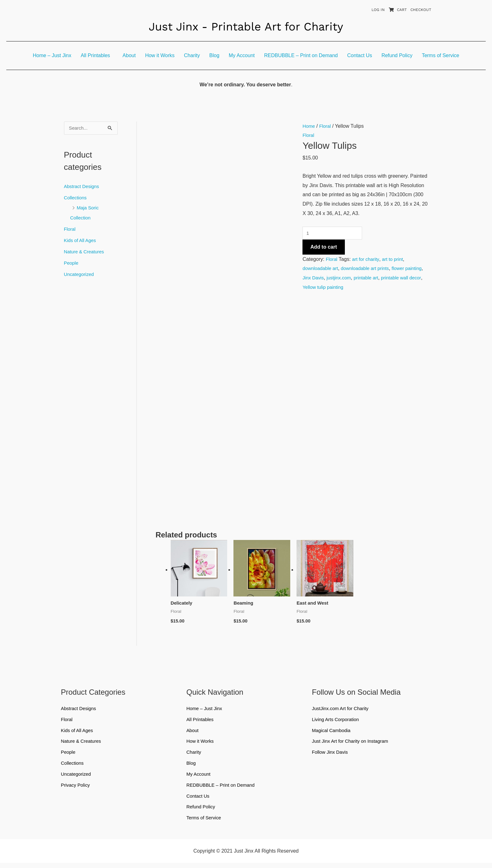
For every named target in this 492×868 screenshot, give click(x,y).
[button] (97, 56)
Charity (192, 55)
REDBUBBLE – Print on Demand (301, 55)
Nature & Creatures (86, 252)
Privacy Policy (77, 789)
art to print (396, 260)
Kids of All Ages (81, 241)
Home (309, 126)
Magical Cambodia (333, 732)
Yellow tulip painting (350, 288)
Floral (70, 230)
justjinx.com (362, 279)
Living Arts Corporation (337, 721)
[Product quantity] (334, 234)
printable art (391, 279)
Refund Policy (397, 55)
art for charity (367, 260)
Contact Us (360, 55)
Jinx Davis (334, 279)
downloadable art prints (369, 270)
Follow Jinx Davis (331, 755)
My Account (242, 55)
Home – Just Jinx (52, 55)
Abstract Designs (83, 187)
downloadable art (322, 270)
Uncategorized (80, 275)
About (129, 55)
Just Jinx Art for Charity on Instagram (353, 744)
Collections (76, 198)
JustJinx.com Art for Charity (342, 710)
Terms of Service (440, 55)
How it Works (160, 55)
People (72, 264)
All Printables (95, 55)
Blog (214, 55)
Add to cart (324, 248)
